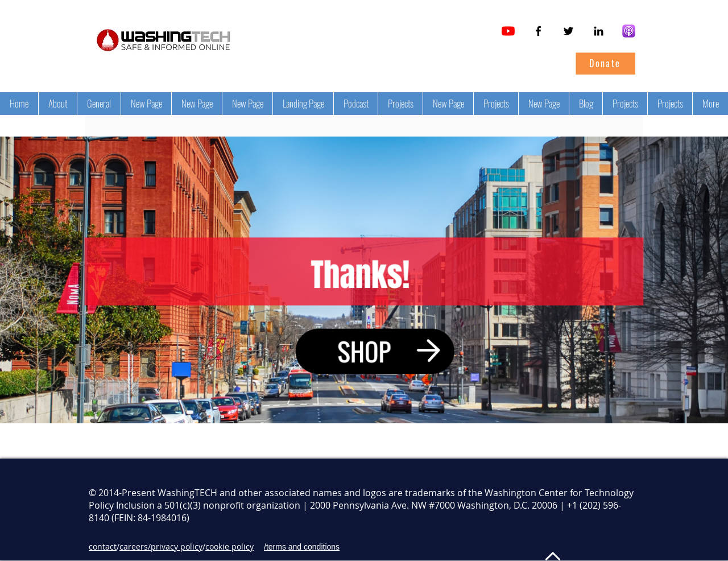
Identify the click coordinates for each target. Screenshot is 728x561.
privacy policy (177, 546)
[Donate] (605, 63)
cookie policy (229, 546)
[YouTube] (508, 31)
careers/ (135, 546)
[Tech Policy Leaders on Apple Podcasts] (629, 31)
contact (103, 546)
